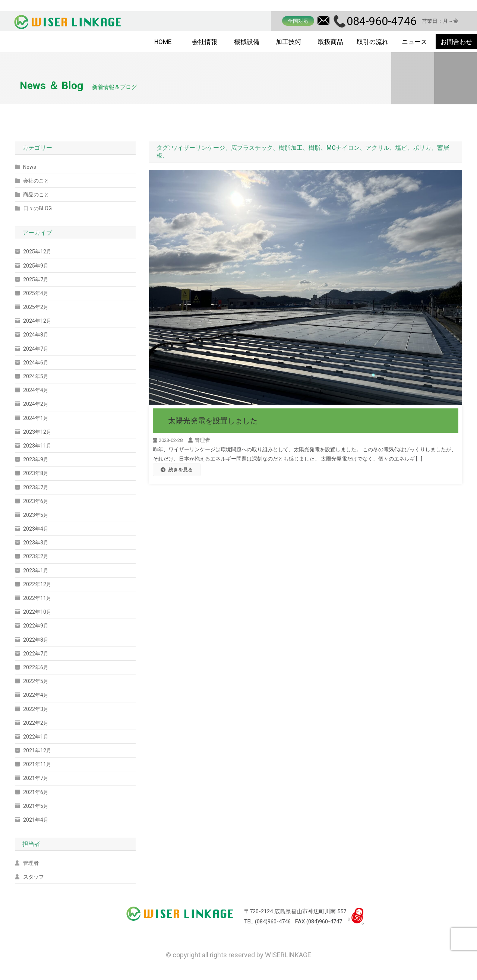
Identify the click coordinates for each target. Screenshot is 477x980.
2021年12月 (37, 750)
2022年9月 (36, 626)
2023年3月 (36, 543)
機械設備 (247, 42)
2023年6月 (36, 501)
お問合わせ (456, 42)
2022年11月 (37, 598)
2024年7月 (36, 349)
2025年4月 (36, 293)
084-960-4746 (382, 21)
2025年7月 (36, 279)
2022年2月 (36, 723)
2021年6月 (36, 792)
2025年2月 (36, 307)
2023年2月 (36, 556)
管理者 (202, 440)
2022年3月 (36, 709)
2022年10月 (37, 612)
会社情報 (205, 42)
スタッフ (34, 877)
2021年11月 (37, 764)
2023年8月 (36, 473)
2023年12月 (37, 432)
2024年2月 (36, 404)
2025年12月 (37, 252)
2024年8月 (36, 335)
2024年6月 (36, 363)
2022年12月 (37, 584)
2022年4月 (36, 695)
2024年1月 (36, 418)
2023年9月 (36, 459)
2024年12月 (37, 321)
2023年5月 (36, 515)
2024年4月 (36, 390)
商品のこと (36, 195)
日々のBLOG (37, 208)
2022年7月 (36, 654)
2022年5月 (36, 681)
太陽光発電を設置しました (213, 421)
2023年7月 (36, 487)
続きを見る (177, 470)
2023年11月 (37, 446)
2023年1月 (36, 570)
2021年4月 (36, 820)
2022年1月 (36, 737)
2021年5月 (36, 806)
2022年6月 (36, 667)
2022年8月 (36, 640)
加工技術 (288, 42)
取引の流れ (372, 42)
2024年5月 (36, 376)
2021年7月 (36, 778)
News (30, 167)
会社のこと (36, 181)
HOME (163, 42)
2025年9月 (36, 266)
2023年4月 (36, 529)
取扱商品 (331, 42)
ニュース (414, 42)
